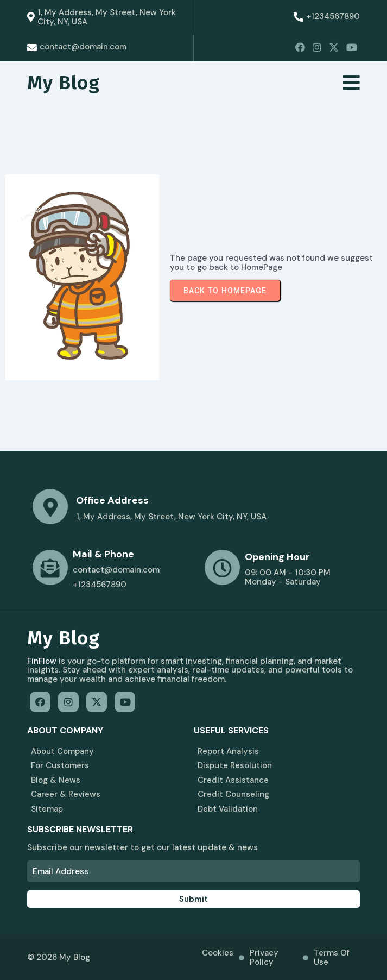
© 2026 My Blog (59, 958)
